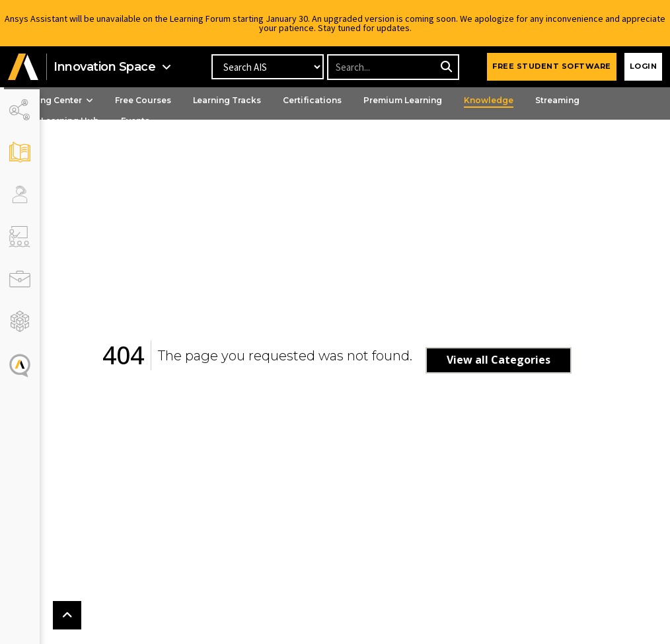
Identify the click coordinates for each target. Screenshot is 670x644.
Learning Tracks (263, 100)
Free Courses (179, 100)
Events (171, 121)
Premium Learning (438, 100)
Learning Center (89, 100)
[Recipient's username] (392, 67)
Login (644, 66)
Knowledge (524, 100)
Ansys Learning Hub (92, 121)
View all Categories (516, 360)
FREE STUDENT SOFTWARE (552, 66)
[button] (23, 67)
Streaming (593, 100)
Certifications (348, 100)
